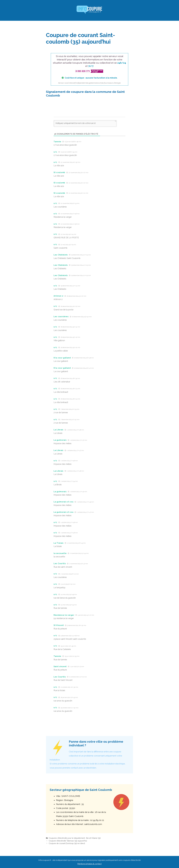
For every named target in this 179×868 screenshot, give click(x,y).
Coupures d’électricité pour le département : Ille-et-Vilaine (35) (75, 838)
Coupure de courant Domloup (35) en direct (67, 843)
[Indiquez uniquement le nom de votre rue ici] (85, 123)
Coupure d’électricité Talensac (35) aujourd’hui (68, 841)
